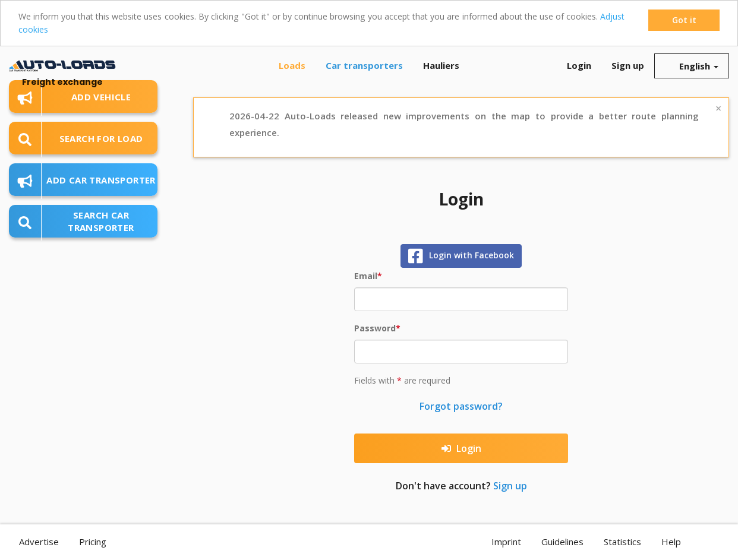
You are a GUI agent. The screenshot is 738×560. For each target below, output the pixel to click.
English (692, 66)
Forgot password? (461, 406)
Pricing (93, 542)
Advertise (39, 542)
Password (375, 328)
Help (671, 542)
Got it (684, 20)
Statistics (622, 542)
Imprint (506, 542)
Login (579, 65)
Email (366, 276)
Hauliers (441, 65)
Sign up (628, 65)
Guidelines (562, 542)
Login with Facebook (461, 256)
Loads (292, 65)
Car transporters (364, 65)
